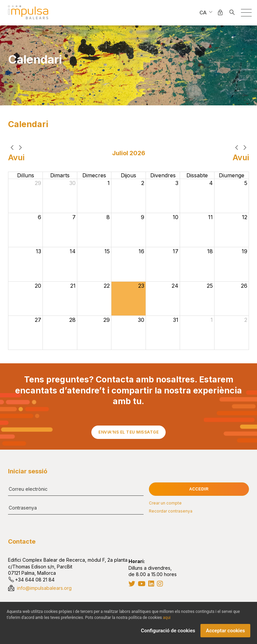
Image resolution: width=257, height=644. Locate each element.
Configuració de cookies (168, 631)
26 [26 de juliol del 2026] (244, 286)
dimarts (60, 176)
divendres (163, 176)
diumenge (232, 176)
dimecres (94, 176)
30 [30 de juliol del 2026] (141, 320)
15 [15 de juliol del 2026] (107, 252)
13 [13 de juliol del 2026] (38, 252)
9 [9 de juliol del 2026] (143, 217)
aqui (167, 618)
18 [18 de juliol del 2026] (210, 252)
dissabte (197, 176)
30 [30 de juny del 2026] (72, 183)
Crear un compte (165, 503)
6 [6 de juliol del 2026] (39, 217)
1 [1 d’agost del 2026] (212, 320)
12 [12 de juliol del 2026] (245, 217)
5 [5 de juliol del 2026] (246, 183)
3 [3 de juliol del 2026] (177, 183)
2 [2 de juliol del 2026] (143, 183)
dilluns (26, 176)
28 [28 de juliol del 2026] (72, 320)
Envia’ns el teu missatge (128, 432)
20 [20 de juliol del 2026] (38, 286)
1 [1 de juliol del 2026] (109, 183)
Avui (16, 158)
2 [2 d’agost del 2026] (246, 320)
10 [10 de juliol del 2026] (176, 217)
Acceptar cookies (225, 631)
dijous (128, 176)
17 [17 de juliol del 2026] (176, 252)
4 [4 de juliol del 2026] (211, 183)
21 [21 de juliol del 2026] (73, 286)
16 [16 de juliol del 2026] (141, 252)
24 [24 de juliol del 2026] (175, 286)
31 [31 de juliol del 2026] (176, 320)
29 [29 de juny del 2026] (38, 183)
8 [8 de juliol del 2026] (108, 217)
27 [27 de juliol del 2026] (38, 320)
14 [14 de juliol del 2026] (73, 252)
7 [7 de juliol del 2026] (74, 217)
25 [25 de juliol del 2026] (210, 286)
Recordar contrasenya (171, 511)
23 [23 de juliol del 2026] (141, 286)
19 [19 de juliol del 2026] (244, 252)
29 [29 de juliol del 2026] (107, 320)
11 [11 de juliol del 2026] (210, 217)
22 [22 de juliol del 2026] (107, 286)
